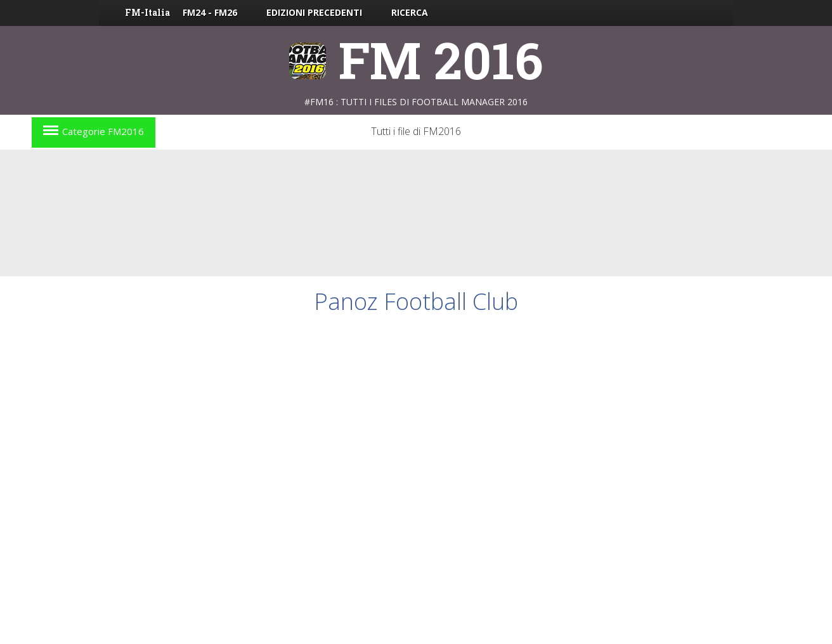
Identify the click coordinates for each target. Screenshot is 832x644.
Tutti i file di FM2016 (416, 131)
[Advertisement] (416, 213)
